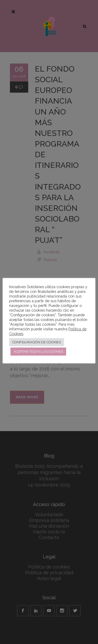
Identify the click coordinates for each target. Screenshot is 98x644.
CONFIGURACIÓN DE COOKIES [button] (37, 342)
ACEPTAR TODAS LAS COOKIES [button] (38, 352)
